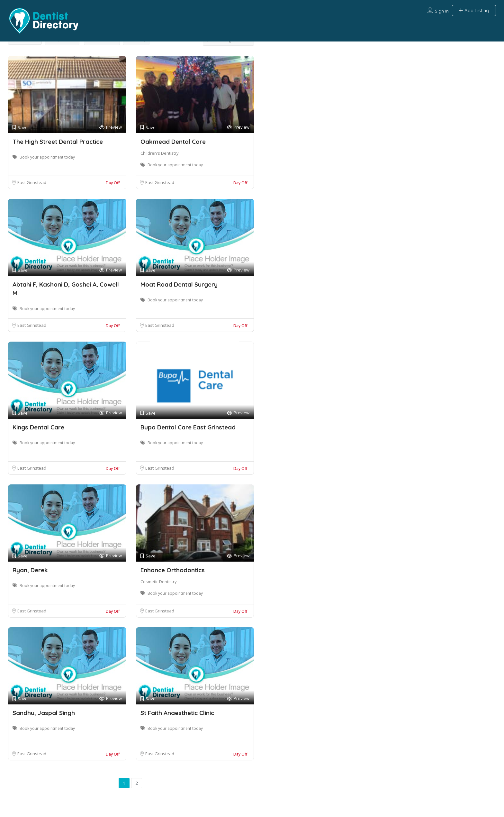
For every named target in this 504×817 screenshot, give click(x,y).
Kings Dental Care (38, 427)
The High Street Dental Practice (58, 142)
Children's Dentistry (160, 153)
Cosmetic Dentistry (159, 582)
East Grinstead (32, 182)
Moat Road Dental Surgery (179, 284)
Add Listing (474, 10)
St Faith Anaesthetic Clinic (177, 713)
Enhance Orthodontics (173, 570)
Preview (111, 127)
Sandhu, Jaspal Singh (44, 713)
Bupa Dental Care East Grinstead (188, 427)
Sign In (442, 11)
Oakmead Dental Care (173, 142)
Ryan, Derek (30, 570)
